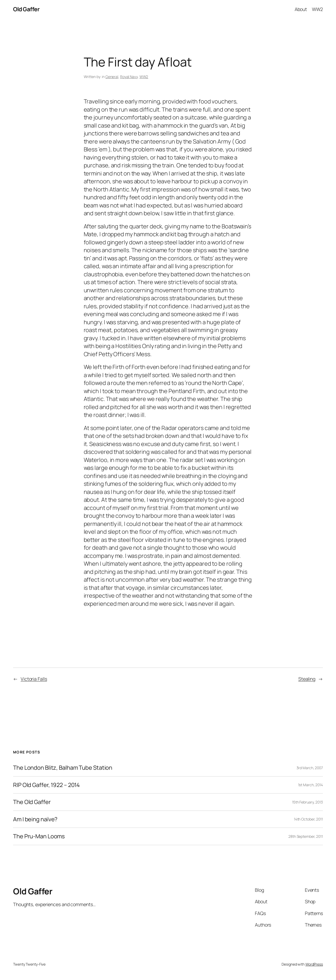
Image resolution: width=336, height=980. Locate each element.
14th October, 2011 (308, 819)
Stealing (307, 679)
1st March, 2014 (311, 785)
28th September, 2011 (306, 836)
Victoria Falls (34, 679)
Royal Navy (129, 77)
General (112, 77)
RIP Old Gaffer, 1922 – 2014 (46, 785)
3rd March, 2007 (310, 768)
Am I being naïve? (35, 819)
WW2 (144, 77)
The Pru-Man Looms (39, 836)
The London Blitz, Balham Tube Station (63, 768)
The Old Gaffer (32, 802)
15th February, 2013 (307, 802)
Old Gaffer (26, 9)
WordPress (314, 964)
